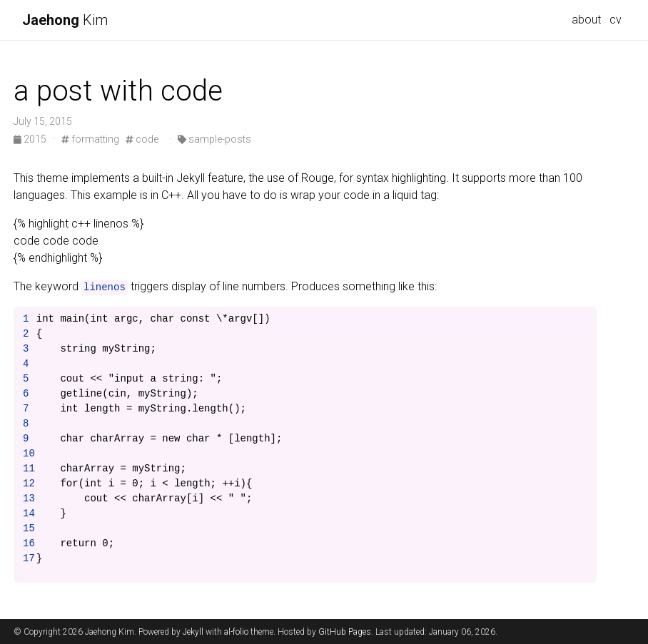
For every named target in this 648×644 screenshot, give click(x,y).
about (586, 20)
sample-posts (214, 139)
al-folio (236, 632)
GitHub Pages (345, 632)
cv (616, 20)
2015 (31, 139)
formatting (90, 139)
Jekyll (193, 632)
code (142, 139)
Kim (65, 20)
